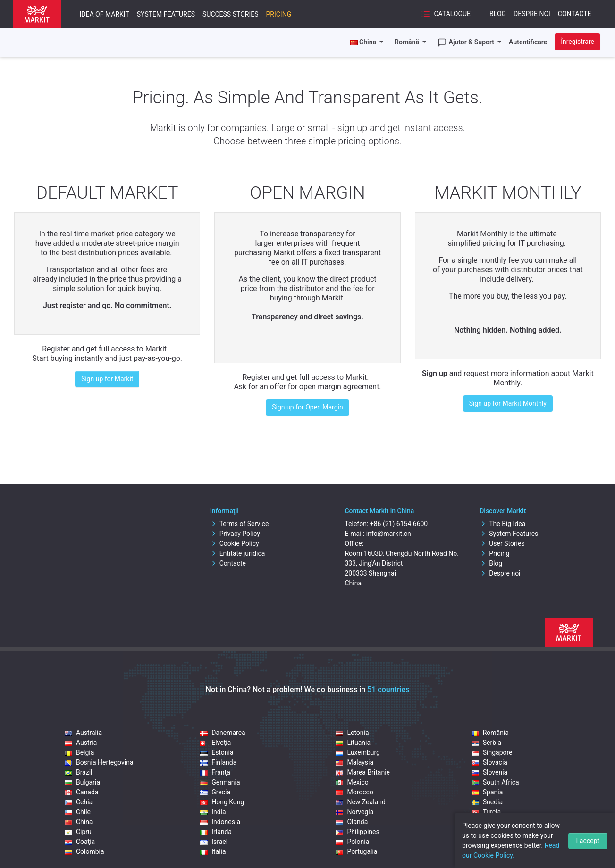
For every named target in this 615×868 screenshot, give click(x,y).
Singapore (492, 752)
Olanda (352, 822)
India (213, 812)
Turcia (486, 812)
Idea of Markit (105, 14)
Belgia (79, 752)
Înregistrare (577, 42)
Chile (78, 812)
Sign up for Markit (107, 379)
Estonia (217, 752)
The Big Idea (502, 524)
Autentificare (528, 42)
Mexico (352, 782)
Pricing (278, 14)
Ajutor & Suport (467, 42)
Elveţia (215, 743)
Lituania (353, 743)
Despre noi (532, 14)
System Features (166, 14)
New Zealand (360, 802)
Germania (220, 782)
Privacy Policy (235, 534)
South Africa (495, 782)
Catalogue (446, 14)
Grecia (215, 792)
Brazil (79, 772)
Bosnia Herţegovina (99, 762)
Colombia (84, 851)
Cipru (78, 832)
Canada (82, 792)
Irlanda (216, 832)
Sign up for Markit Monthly (508, 403)
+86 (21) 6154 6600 (399, 524)
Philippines (357, 832)
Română (408, 42)
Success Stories (230, 14)
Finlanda (218, 762)
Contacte (575, 14)
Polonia (352, 842)
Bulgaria (82, 782)
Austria (81, 743)
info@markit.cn (389, 534)
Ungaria (489, 822)
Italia (213, 851)
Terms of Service (240, 524)
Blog (498, 14)
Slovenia (489, 772)
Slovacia (489, 762)
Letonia (352, 733)
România (490, 733)
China (79, 822)
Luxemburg (358, 752)
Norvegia (354, 812)
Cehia (79, 802)
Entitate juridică (238, 553)
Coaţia (80, 842)
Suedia (487, 802)
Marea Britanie (363, 772)
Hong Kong (222, 802)
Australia (83, 733)
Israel (214, 842)
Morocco (354, 792)
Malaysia (354, 762)
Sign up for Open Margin (307, 407)
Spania (487, 792)
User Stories (502, 543)
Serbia (486, 743)
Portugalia (356, 851)
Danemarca (223, 733)
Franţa (215, 772)
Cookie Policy (235, 543)
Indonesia (220, 822)
